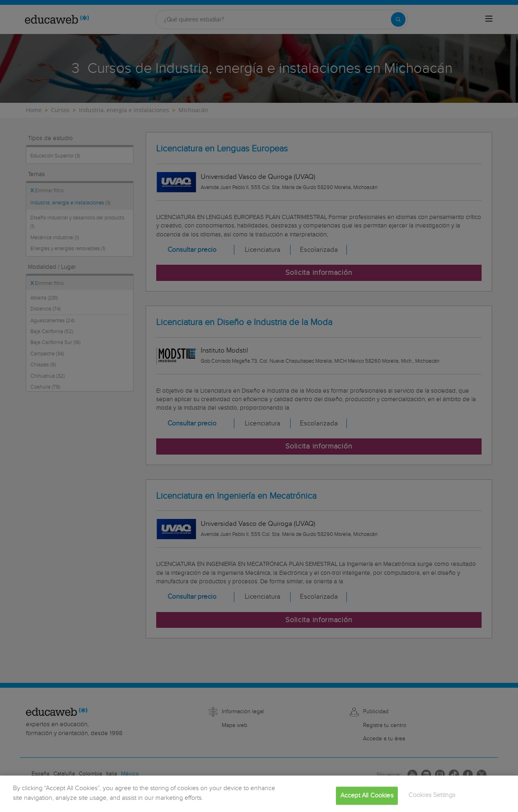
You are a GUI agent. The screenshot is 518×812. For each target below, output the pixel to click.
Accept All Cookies (367, 800)
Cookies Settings (432, 800)
